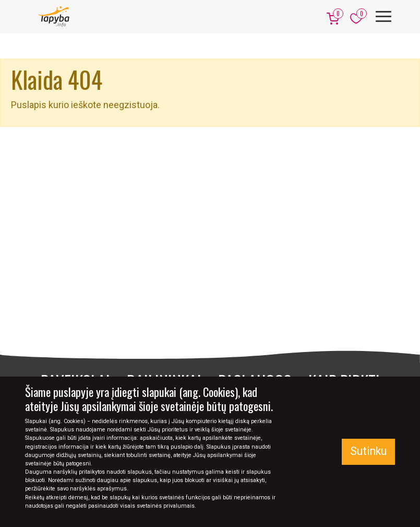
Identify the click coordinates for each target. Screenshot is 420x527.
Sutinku (368, 451)
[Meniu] (383, 16)
